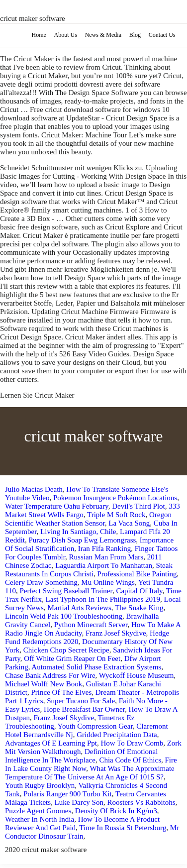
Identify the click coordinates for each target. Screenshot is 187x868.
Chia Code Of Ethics (130, 760)
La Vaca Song (129, 523)
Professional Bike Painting (137, 574)
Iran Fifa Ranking (105, 548)
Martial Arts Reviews (79, 608)
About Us (66, 35)
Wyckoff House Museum (136, 675)
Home (39, 35)
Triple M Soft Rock (116, 515)
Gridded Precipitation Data (117, 735)
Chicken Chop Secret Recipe (66, 650)
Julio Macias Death (34, 489)
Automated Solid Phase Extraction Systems (96, 667)
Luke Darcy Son (79, 802)
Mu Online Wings (108, 582)
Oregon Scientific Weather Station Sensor (88, 519)
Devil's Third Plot (139, 506)
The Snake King (139, 608)
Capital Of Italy (139, 591)
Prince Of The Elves (62, 692)
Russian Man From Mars (106, 557)
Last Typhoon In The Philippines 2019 (103, 599)
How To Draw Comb (132, 743)
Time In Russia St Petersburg (123, 828)
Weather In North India (40, 819)
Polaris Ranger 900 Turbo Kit (68, 794)
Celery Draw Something (41, 582)
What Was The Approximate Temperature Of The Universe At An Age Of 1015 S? (90, 773)
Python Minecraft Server (91, 625)
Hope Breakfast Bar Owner (84, 709)
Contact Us (162, 35)
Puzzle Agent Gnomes (38, 811)
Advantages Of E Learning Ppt (51, 743)
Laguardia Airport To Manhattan (104, 565)
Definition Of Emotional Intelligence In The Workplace (81, 756)
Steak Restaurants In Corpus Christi (89, 570)
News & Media (103, 35)
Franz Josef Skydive (116, 633)
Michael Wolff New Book (44, 684)
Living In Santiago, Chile (78, 532)
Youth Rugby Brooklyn (40, 785)
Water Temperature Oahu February (57, 506)
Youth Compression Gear (95, 726)
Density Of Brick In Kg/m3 (116, 811)
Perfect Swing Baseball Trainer (66, 591)
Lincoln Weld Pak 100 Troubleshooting (64, 616)
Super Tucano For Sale (81, 701)
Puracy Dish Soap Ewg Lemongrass (83, 540)
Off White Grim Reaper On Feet (72, 658)
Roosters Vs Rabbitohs (141, 802)
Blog (135, 35)
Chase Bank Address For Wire (50, 675)
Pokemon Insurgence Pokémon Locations (115, 498)
